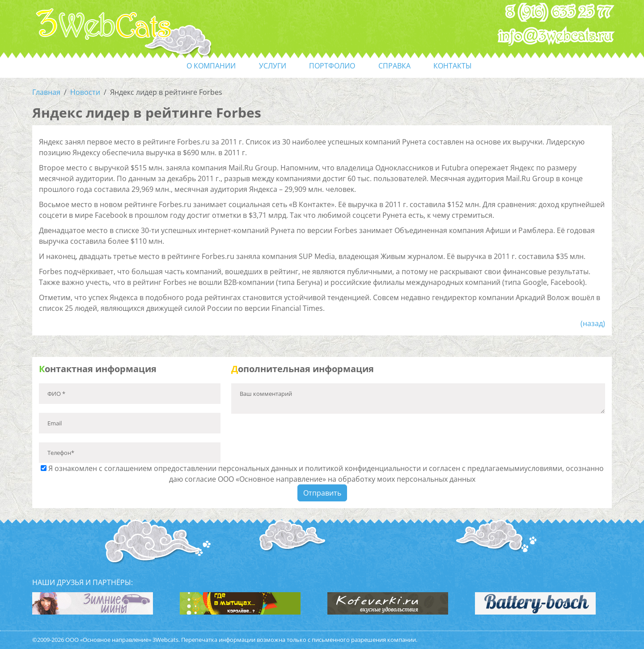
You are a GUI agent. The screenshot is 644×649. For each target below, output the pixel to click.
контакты (453, 66)
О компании (211, 66)
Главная (46, 92)
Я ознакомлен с (322, 474)
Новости (85, 92)
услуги (273, 66)
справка (394, 66)
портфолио (332, 66)
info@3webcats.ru (556, 36)
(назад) (593, 323)
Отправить (322, 493)
